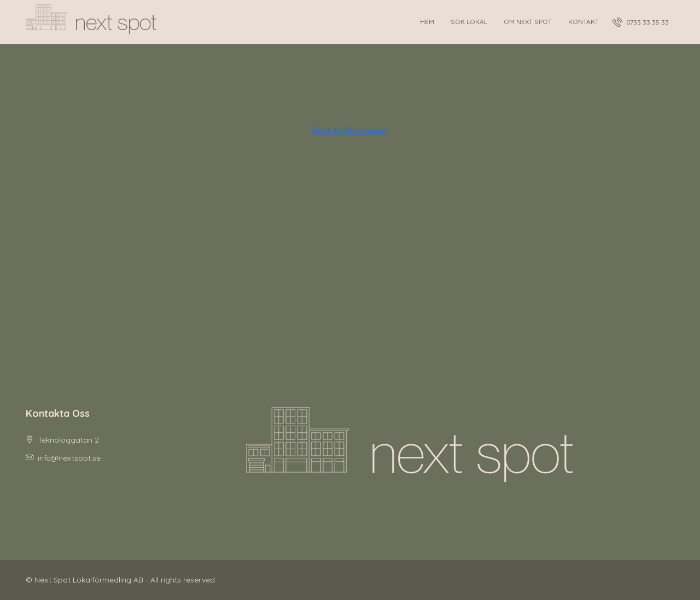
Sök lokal (469, 22)
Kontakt (584, 22)
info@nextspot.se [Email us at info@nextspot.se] (69, 458)
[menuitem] (641, 22)
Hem (427, 22)
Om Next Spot (528, 22)
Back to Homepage (350, 130)
